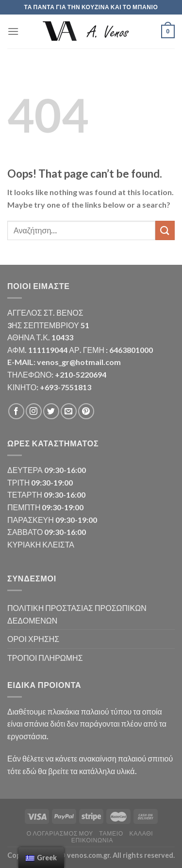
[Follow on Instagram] (34, 411)
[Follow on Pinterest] (86, 411)
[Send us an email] (69, 411)
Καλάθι (141, 833)
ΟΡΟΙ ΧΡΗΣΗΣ (33, 639)
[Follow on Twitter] (51, 411)
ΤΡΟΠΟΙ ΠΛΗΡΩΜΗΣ (45, 658)
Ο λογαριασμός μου (60, 833)
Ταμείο (111, 833)
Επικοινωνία (92, 840)
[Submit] (165, 230)
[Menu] (13, 31)
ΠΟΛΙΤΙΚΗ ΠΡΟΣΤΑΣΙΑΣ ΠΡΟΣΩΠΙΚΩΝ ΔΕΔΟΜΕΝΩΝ (77, 614)
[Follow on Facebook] (16, 411)
